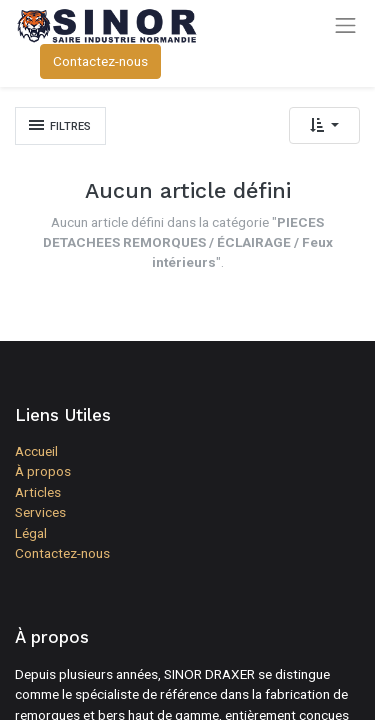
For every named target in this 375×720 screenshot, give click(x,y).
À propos (43, 471)
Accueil (36, 451)
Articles (38, 492)
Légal (31, 533)
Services (40, 512)
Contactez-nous (100, 61)
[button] (324, 125)
